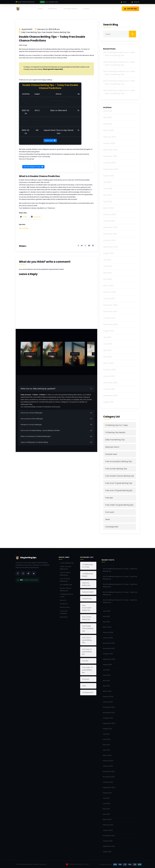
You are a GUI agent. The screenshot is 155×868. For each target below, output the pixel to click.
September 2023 (111, 324)
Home (40, 9)
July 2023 (107, 337)
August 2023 (108, 331)
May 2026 (107, 117)
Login (124, 2)
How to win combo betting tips (31, 412)
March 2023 (108, 363)
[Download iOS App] (34, 573)
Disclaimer (64, 617)
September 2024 (111, 247)
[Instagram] (23, 573)
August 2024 (109, 253)
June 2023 (108, 344)
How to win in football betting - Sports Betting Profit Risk (40, 430)
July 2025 (107, 182)
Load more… (50, 140)
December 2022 (110, 383)
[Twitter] (28, 573)
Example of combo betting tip (31, 424)
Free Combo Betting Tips (116, 469)
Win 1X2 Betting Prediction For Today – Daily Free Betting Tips (120, 570)
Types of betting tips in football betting (34, 442)
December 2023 (110, 305)
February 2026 (110, 137)
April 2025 (108, 202)
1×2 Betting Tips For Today (117, 425)
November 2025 (110, 156)
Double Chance (31, 354)
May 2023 (107, 350)
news (107, 519)
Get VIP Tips (130, 9)
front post (110, 512)
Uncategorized (112, 527)
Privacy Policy (65, 607)
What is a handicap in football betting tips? (36, 436)
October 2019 (109, 389)
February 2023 (109, 370)
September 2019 (110, 396)
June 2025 (108, 189)
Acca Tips (53, 354)
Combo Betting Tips (67, 563)
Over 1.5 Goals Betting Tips (65, 580)
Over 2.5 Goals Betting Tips (65, 574)
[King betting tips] (26, 9)
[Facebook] (18, 573)
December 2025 (110, 150)
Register (135, 2)
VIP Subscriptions (71, 9)
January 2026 (109, 143)
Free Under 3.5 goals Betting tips (119, 505)
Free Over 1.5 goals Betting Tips (119, 483)
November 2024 (110, 234)
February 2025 (110, 214)
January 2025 (109, 221)
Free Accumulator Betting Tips (119, 461)
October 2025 (109, 163)
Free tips (109, 498)
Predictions (52, 9)
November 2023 (110, 312)
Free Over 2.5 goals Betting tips (119, 490)
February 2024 (110, 292)
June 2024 (108, 266)
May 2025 (107, 195)
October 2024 (109, 240)
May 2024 (107, 273)
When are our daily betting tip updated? (38, 388)
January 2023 (109, 376)
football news (111, 454)
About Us (63, 600)
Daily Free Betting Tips (31, 32)
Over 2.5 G (75, 354)
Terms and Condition (64, 612)
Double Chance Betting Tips (66, 589)
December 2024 (110, 227)
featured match (112, 447)
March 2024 (108, 286)
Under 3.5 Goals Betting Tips (66, 568)
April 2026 (108, 124)
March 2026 (108, 130)
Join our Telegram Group (33, 166)
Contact (86, 9)
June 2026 (108, 111)
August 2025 (109, 176)
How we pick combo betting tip (32, 418)
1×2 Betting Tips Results (115, 432)
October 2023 (109, 318)
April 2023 (107, 357)
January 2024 (109, 299)
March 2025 (108, 208)
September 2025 (111, 169)
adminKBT (28, 29)
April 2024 (108, 279)
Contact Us (64, 604)
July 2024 (107, 260)
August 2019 (108, 402)
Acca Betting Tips (66, 585)
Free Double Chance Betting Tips (56, 32)
